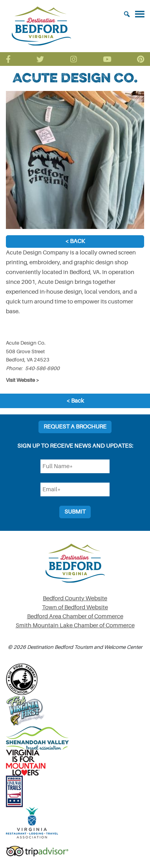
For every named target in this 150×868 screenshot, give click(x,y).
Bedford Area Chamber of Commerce (75, 616)
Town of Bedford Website (75, 607)
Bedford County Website (75, 598)
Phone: (14, 368)
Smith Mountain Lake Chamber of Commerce (75, 626)
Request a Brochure (75, 427)
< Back (75, 241)
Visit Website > (23, 380)
